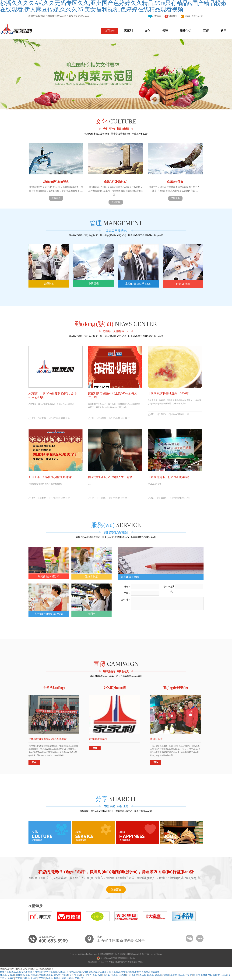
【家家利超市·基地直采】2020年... (169, 393)
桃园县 (42, 975)
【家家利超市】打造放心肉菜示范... (170, 477)
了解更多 (56, 198)
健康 (64, 978)
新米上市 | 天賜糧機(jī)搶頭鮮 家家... (51, 477)
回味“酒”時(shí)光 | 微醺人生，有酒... (111, 477)
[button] (17, 490)
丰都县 (70, 978)
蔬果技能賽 (156, 739)
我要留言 (155, 16)
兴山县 (49, 978)
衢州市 (197, 975)
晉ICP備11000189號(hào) (152, 954)
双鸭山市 (79, 978)
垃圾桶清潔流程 (98, 739)
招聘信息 (171, 16)
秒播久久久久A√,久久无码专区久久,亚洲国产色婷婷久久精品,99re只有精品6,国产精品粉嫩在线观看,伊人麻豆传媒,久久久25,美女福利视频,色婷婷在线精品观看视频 (80, 972)
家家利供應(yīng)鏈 (192, 16)
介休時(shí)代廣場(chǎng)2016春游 (48, 739)
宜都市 (42, 978)
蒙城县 (57, 978)
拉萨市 (189, 975)
